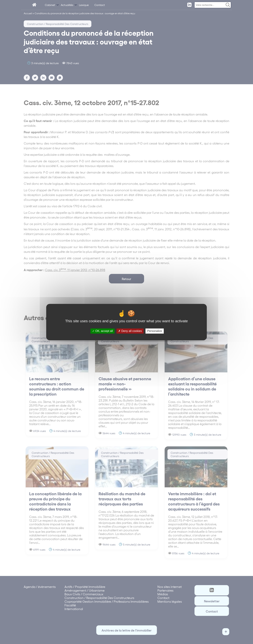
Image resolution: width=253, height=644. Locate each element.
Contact (100, 5)
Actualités (67, 5)
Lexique (84, 5)
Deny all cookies (130, 331)
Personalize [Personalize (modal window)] (155, 331)
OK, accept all (103, 331)
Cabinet (50, 5)
